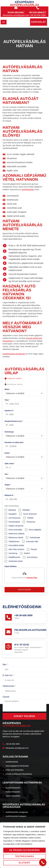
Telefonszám (9, 686)
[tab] (13, 379)
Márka (7, 389)
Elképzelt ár (9, 495)
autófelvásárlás (28, 189)
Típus (7, 400)
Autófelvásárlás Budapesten (14, 354)
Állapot (8, 485)
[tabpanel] (24, 486)
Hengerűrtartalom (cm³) (14, 421)
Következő (24, 590)
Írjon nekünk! (16, 13)
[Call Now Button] (43, 862)
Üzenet (6, 697)
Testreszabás (24, 856)
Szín (7, 474)
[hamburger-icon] (4, 22)
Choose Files (32, 578)
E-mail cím (8, 675)
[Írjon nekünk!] (16, 8)
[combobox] (24, 393)
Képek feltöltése (11, 566)
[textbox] (22, 393)
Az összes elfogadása (24, 850)
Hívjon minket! (38, 13)
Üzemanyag (9, 432)
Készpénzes (24, 3)
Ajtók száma (10, 464)
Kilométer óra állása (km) (14, 442)
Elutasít (24, 863)
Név (5, 665)
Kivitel (7, 453)
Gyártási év (9, 411)
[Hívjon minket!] (38, 8)
